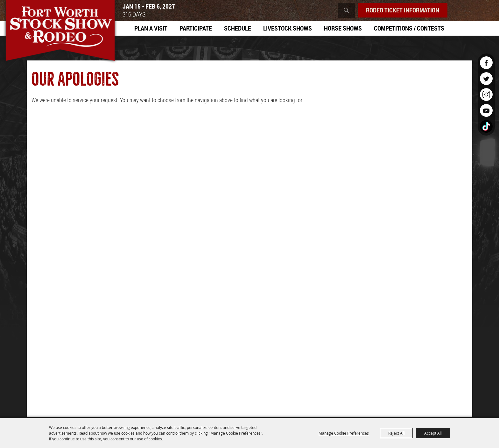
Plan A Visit (151, 28)
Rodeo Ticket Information (403, 10)
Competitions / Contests (409, 28)
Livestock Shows (288, 28)
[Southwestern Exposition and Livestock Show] (60, 32)
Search (346, 10)
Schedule (238, 28)
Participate (196, 28)
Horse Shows (343, 28)
